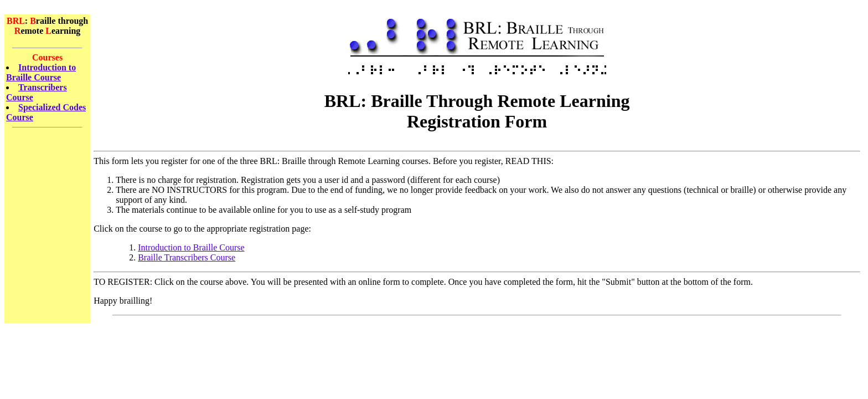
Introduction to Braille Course (41, 72)
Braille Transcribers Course (187, 257)
